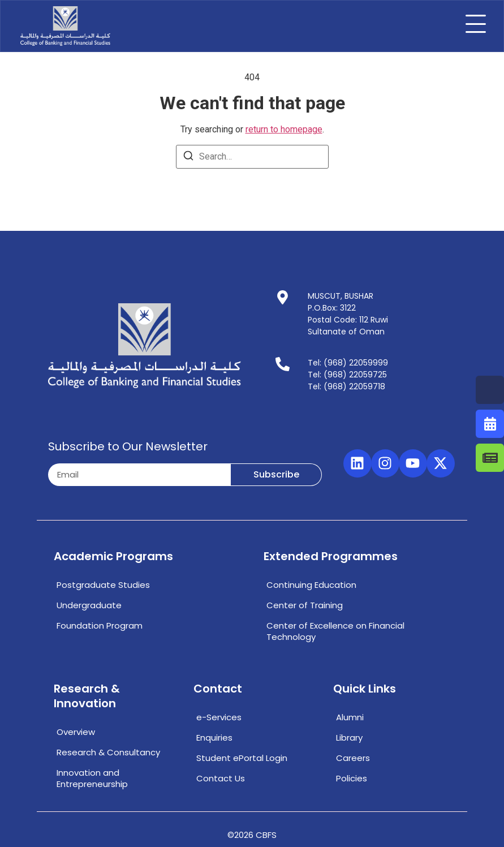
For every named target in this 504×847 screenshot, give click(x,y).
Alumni (350, 717)
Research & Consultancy (108, 752)
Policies (352, 778)
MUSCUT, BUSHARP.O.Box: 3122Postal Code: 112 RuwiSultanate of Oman (348, 314)
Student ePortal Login (242, 758)
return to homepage (284, 129)
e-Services (219, 717)
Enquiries (214, 738)
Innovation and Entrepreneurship (92, 778)
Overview (76, 732)
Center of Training (305, 605)
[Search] (188, 158)
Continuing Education (311, 585)
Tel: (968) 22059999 (348, 363)
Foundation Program (100, 625)
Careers (353, 758)
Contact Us (221, 778)
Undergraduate (89, 605)
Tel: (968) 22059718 (346, 386)
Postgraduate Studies (103, 585)
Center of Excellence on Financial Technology (335, 631)
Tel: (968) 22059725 (347, 375)
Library (349, 738)
